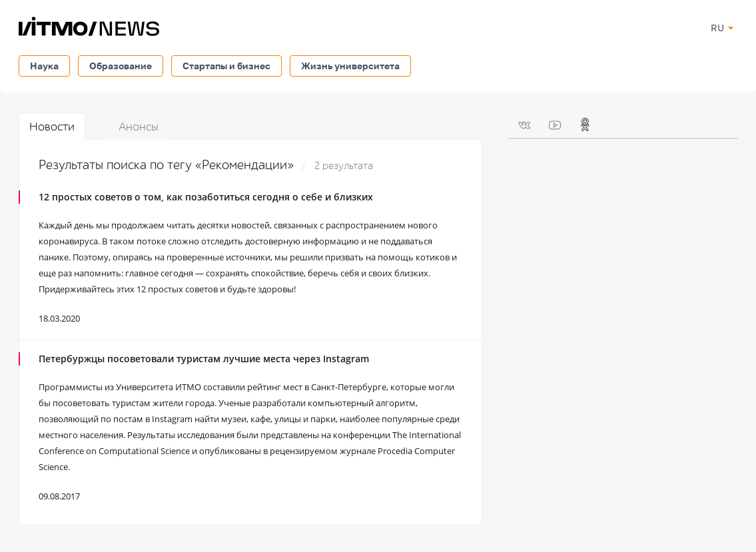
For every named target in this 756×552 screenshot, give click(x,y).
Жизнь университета (350, 66)
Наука (44, 66)
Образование (121, 66)
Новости (52, 127)
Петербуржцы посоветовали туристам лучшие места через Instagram (204, 359)
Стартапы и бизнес (226, 66)
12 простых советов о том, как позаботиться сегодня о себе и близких (206, 197)
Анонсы (139, 127)
